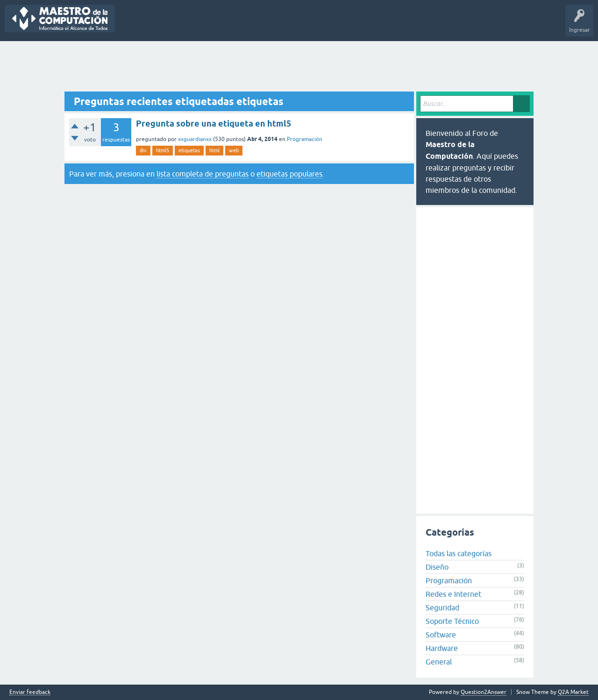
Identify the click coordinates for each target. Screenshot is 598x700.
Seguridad (442, 608)
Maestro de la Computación (430, 25)
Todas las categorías (459, 553)
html (214, 150)
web (234, 150)
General (439, 662)
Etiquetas (215, 25)
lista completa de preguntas (203, 174)
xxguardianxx (195, 139)
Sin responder (175, 25)
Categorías (251, 25)
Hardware (442, 648)
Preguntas (134, 25)
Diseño (437, 567)
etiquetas (189, 150)
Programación (305, 139)
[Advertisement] (299, 67)
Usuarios (285, 25)
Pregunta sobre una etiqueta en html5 (214, 124)
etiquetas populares (289, 174)
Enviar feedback (30, 692)
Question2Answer (484, 692)
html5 (163, 150)
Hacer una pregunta (332, 25)
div (143, 150)
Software (441, 635)
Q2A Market (573, 692)
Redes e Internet (453, 594)
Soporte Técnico (452, 621)
